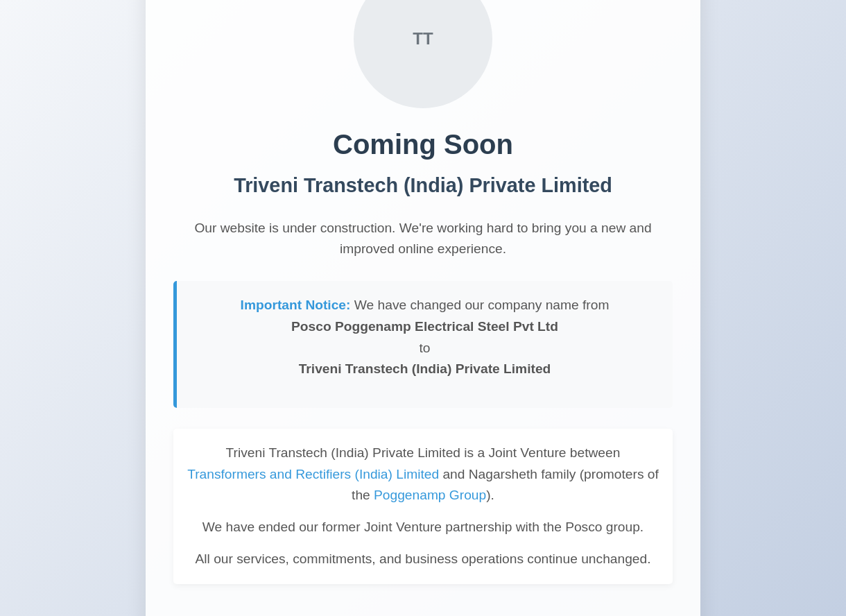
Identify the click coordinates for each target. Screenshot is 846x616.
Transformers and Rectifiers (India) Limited (313, 474)
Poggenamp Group (430, 495)
